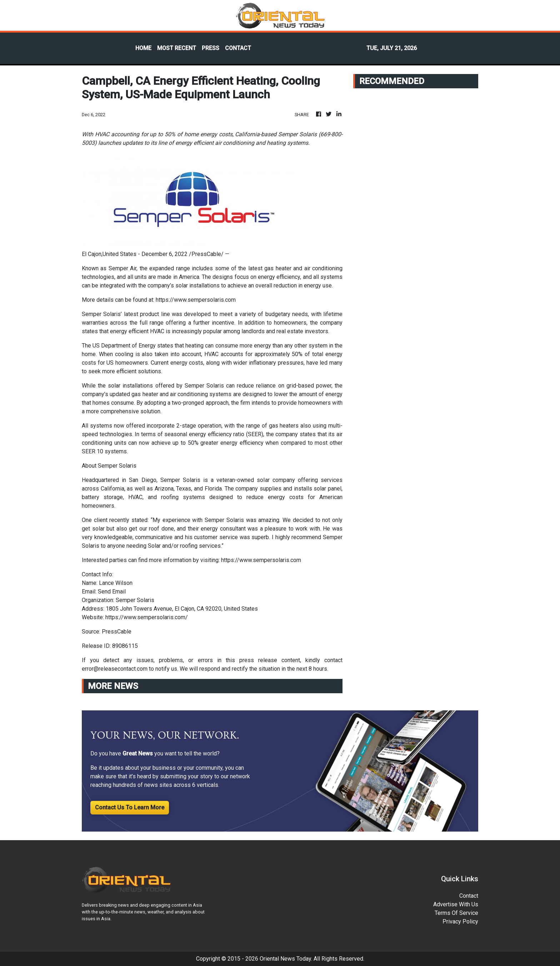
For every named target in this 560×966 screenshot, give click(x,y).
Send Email (112, 592)
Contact (469, 896)
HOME (143, 48)
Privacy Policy (460, 921)
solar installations (130, 386)
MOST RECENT (177, 48)
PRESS (211, 48)
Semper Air (122, 268)
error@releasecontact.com (115, 669)
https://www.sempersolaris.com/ (147, 617)
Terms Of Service (456, 913)
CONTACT (238, 48)
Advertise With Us (456, 904)
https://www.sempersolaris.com (196, 300)
